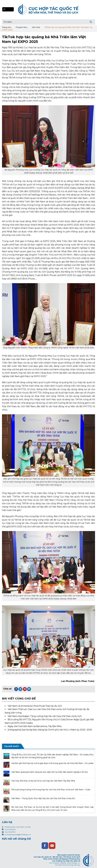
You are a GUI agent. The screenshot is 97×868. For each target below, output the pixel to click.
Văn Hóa (36, 27)
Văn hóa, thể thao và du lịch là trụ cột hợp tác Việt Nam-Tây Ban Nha (43, 781)
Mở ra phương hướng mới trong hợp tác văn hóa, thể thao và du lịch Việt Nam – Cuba (51, 789)
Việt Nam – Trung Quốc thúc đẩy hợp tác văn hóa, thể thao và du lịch (43, 798)
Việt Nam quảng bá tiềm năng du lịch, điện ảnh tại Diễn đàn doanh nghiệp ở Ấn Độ (50, 772)
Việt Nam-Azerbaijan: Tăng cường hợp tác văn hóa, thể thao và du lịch (45, 716)
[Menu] (8, 9)
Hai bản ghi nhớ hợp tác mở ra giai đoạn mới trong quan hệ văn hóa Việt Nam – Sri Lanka (52, 763)
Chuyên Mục (22, 27)
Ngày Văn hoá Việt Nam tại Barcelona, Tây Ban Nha (35, 726)
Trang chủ (7, 27)
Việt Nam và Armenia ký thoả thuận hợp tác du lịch (35, 706)
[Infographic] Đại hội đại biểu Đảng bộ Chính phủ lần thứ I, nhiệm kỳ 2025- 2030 (50, 730)
